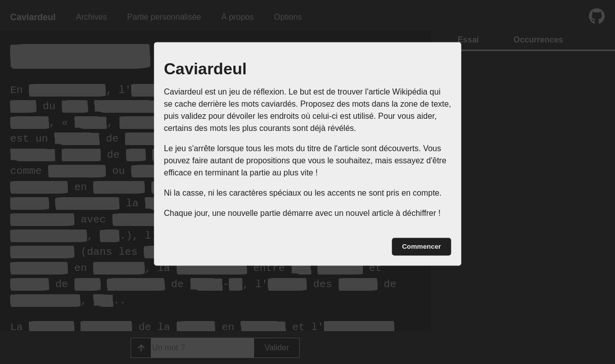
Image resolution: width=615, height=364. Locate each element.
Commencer (421, 246)
